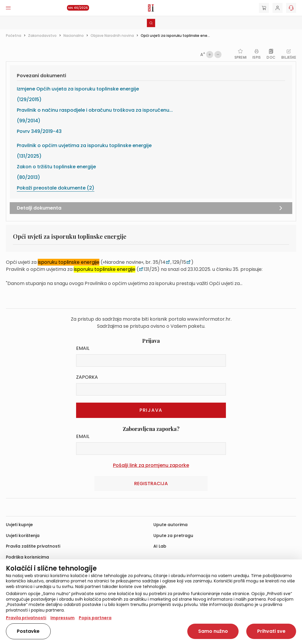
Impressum (63, 618)
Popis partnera (95, 618)
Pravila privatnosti (26, 618)
